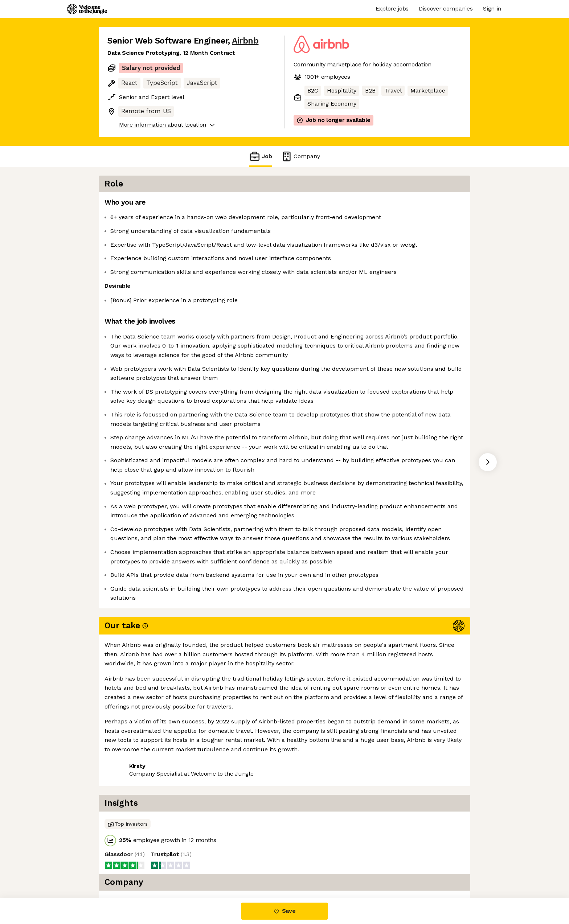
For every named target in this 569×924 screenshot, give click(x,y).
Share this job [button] (127, 868)
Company (300, 156)
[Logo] (87, 9)
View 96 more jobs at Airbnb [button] (198, 868)
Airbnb (245, 41)
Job (261, 156)
